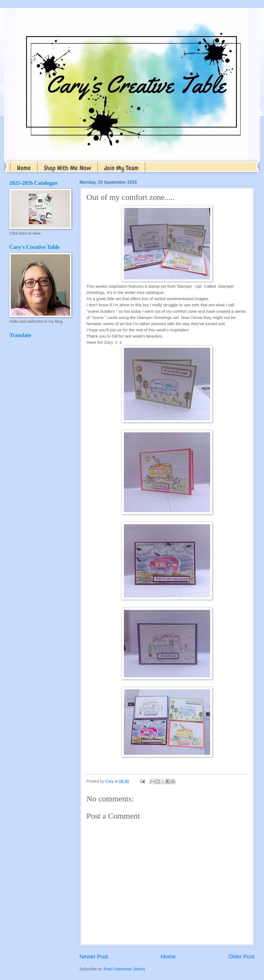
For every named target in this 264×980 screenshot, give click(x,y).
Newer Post (94, 956)
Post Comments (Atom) (124, 969)
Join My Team (121, 168)
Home (24, 168)
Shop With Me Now (67, 168)
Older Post (242, 956)
